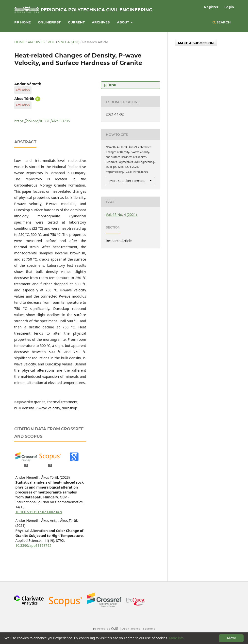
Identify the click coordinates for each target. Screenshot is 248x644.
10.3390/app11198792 (33, 545)
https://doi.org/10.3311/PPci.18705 (42, 121)
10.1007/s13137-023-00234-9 (39, 512)
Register (211, 7)
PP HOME (23, 22)
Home (20, 42)
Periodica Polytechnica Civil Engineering (97, 10)
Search (222, 22)
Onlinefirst (49, 22)
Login (229, 7)
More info (176, 638)
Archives (101, 22)
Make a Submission (196, 43)
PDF (112, 85)
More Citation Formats (127, 181)
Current (76, 22)
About (124, 22)
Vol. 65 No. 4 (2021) (64, 42)
